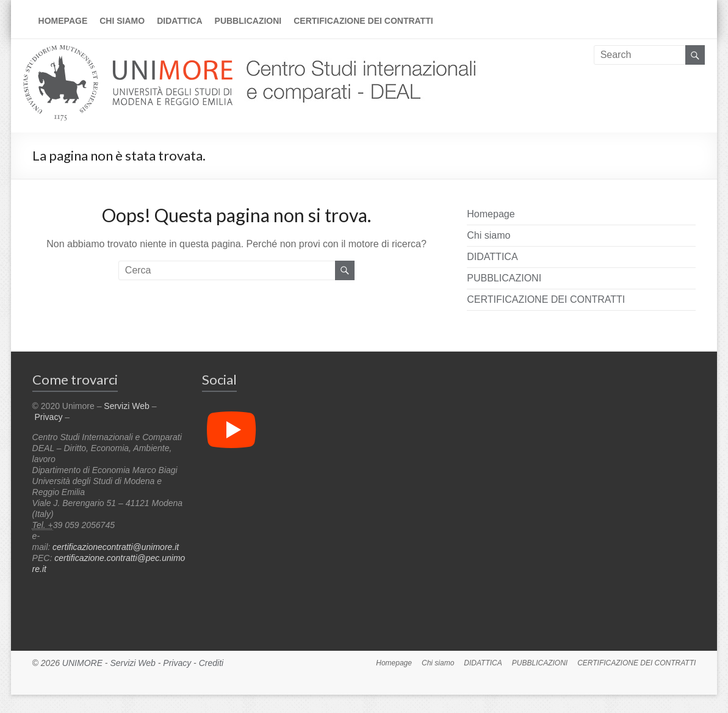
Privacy (49, 417)
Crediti (211, 663)
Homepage (63, 21)
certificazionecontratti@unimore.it (116, 547)
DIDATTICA (179, 21)
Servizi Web (126, 406)
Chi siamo (122, 21)
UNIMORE (82, 663)
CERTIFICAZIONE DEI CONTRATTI (363, 21)
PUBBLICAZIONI (248, 21)
